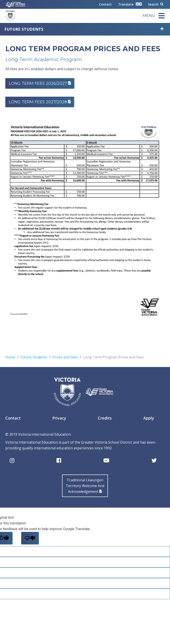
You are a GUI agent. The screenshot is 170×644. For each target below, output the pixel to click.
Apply (149, 418)
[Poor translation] (30, 538)
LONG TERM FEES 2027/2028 (40, 102)
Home (10, 357)
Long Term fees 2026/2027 (40, 83)
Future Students (24, 29)
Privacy (59, 418)
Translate (130, 4)
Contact (105, 4)
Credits (105, 418)
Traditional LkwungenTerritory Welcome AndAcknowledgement (85, 486)
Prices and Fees (65, 357)
